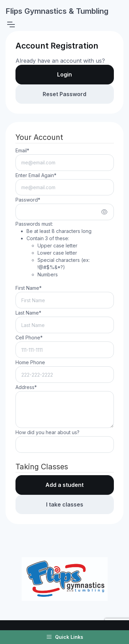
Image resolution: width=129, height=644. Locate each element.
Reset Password (64, 94)
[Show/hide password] (104, 212)
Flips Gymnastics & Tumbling (57, 11)
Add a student (64, 485)
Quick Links (65, 637)
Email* (22, 150)
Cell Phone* (29, 338)
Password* (28, 200)
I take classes (65, 504)
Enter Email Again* (36, 175)
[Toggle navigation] (11, 24)
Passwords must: (65, 249)
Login (64, 74)
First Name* (29, 288)
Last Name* (28, 313)
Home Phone (30, 362)
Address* (26, 387)
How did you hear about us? (47, 432)
